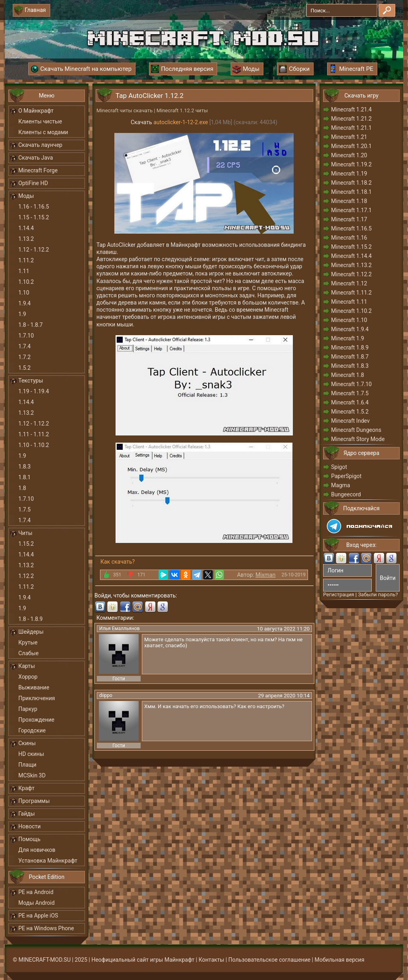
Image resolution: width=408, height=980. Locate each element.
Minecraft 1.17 (349, 219)
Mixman (265, 575)
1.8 (22, 488)
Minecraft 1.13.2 (351, 265)
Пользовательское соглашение (269, 960)
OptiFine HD (33, 183)
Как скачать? (118, 562)
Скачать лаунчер (40, 145)
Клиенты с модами (43, 132)
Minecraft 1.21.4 (351, 109)
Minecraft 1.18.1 (351, 192)
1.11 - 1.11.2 (34, 434)
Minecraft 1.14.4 (351, 256)
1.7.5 (25, 510)
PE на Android (36, 892)
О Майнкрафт (36, 111)
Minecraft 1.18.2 (351, 183)
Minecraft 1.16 (349, 238)
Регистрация (339, 594)
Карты (27, 666)
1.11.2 (26, 260)
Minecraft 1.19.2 (351, 164)
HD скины (31, 754)
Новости (29, 826)
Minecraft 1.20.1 (351, 146)
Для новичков (37, 850)
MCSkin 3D (32, 775)
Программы (34, 801)
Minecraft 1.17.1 (351, 210)
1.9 (22, 314)
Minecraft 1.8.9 (350, 347)
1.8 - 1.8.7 (30, 325)
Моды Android (36, 903)
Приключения (37, 698)
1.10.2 (26, 282)
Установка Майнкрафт (48, 861)
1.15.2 (26, 544)
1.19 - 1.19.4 (34, 391)
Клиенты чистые (40, 121)
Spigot (339, 467)
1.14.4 (26, 228)
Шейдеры (31, 632)
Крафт (26, 788)
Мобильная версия (340, 960)
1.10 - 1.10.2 (34, 445)
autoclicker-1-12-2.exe (181, 122)
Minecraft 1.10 (349, 320)
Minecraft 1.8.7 (350, 357)
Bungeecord (346, 494)
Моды (26, 196)
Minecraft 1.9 (348, 338)
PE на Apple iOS (38, 916)
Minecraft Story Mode (358, 439)
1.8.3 (25, 467)
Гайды (26, 814)
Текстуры (31, 381)
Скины (27, 743)
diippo (106, 695)
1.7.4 (25, 346)
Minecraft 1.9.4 (350, 329)
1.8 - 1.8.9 (30, 619)
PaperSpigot (346, 476)
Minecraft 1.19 (349, 174)
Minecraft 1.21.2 (351, 119)
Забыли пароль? (378, 594)
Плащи (27, 765)
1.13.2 (26, 239)
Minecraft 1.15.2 (351, 247)
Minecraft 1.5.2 (350, 412)
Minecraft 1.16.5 (351, 228)
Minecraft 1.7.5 (350, 393)
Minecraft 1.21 (349, 137)
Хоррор (28, 677)
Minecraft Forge (38, 170)
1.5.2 (25, 368)
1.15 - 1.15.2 (34, 217)
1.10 (24, 293)
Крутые (28, 642)
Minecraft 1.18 (349, 201)
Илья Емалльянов (120, 629)
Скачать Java (36, 158)
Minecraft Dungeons (356, 430)
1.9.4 (25, 303)
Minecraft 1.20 (349, 155)
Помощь (29, 839)
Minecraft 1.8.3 (350, 366)
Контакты (211, 960)
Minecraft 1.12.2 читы (182, 110)
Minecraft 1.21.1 (351, 128)
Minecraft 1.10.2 (351, 311)
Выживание (34, 687)
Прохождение (36, 720)
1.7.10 (26, 336)
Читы (25, 533)
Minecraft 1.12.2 (351, 274)
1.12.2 (26, 576)
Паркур (28, 709)
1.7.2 (25, 357)
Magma (341, 485)
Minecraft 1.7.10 (351, 384)
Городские (32, 730)
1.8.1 (25, 477)
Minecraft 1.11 (349, 302)
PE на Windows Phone (46, 928)
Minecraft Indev (350, 421)
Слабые (28, 653)
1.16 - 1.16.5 (34, 207)
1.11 (24, 271)
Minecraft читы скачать (125, 110)
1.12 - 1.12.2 (34, 250)
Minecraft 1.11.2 (351, 293)
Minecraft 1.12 (349, 283)
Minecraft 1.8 (348, 375)
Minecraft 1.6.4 (350, 402)
